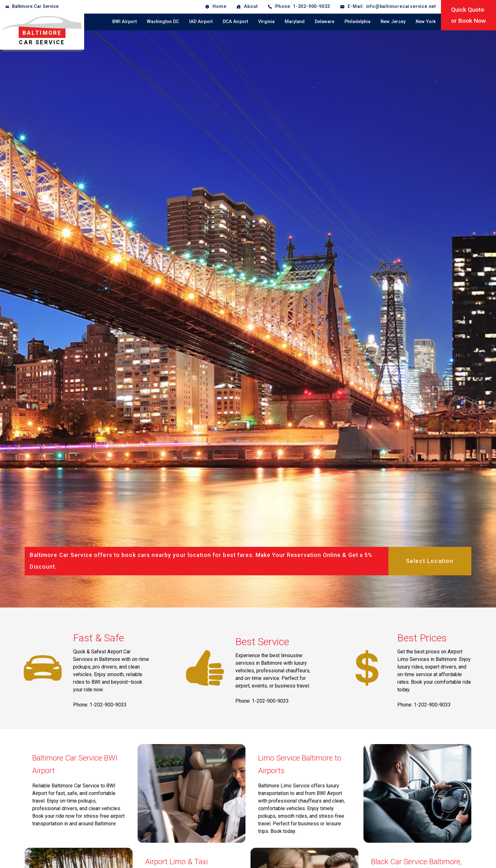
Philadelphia (357, 22)
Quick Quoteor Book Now (468, 15)
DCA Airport (235, 22)
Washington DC (163, 22)
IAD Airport (201, 22)
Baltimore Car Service (35, 6)
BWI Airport (124, 22)
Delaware (325, 22)
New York (426, 22)
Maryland (295, 22)
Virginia (266, 22)
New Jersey (393, 22)
